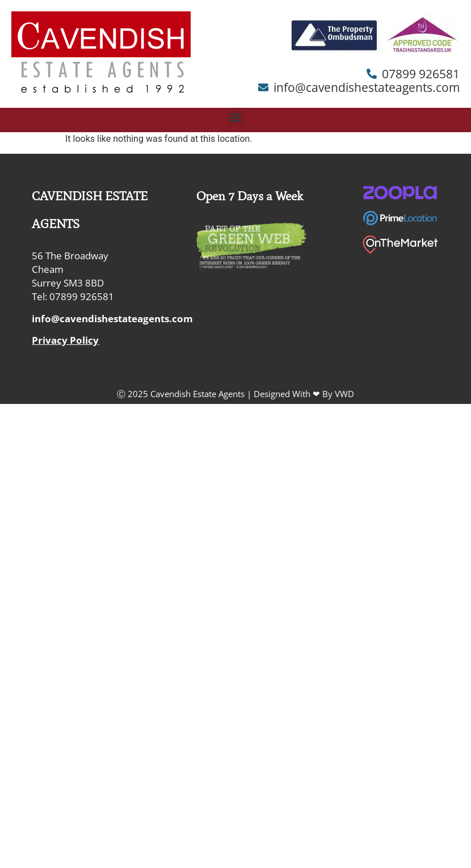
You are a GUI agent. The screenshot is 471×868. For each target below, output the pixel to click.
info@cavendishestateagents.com (112, 319)
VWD (344, 394)
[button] (236, 117)
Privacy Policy (65, 340)
